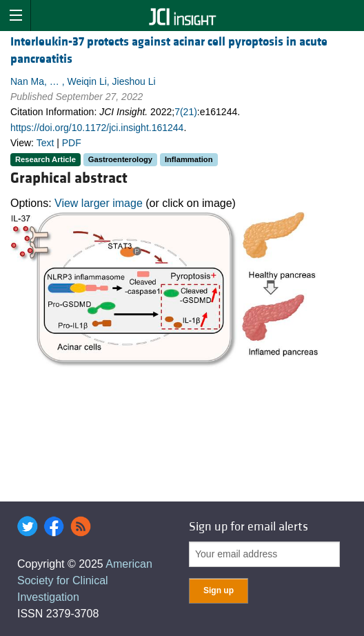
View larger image (99, 203)
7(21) (186, 112)
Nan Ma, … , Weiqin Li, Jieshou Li (83, 81)
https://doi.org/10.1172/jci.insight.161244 (97, 128)
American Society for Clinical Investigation (85, 580)
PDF (72, 143)
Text (45, 143)
